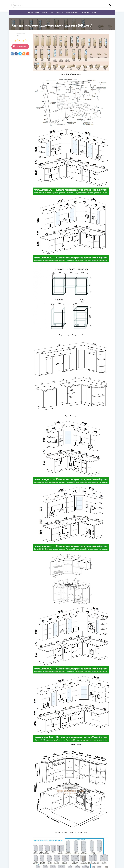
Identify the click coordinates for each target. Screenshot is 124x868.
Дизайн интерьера (72, 12)
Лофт (52, 12)
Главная (30, 12)
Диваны (45, 12)
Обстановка (85, 12)
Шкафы (94, 12)
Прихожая (60, 12)
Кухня (37, 12)
